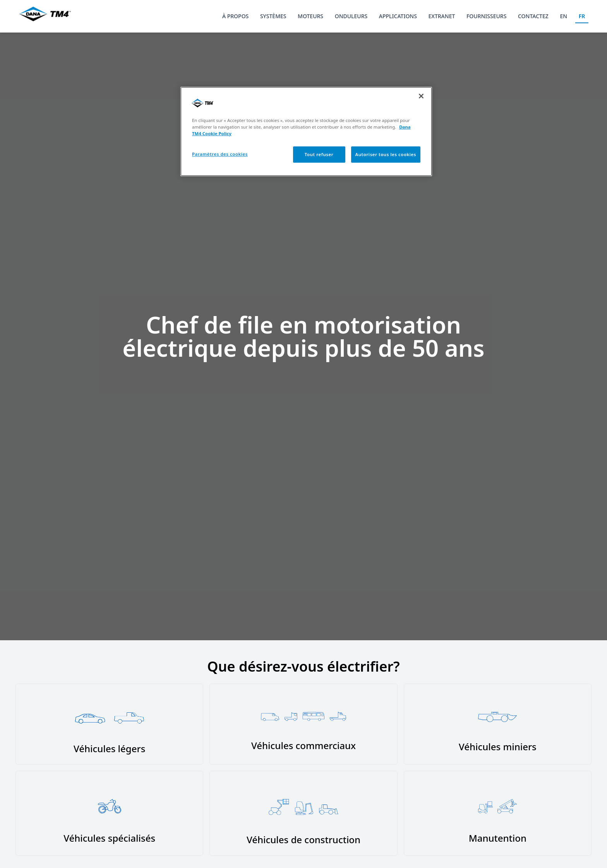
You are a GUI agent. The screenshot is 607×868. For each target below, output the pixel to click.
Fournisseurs (486, 16)
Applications (398, 16)
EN (563, 16)
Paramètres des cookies (220, 154)
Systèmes (273, 16)
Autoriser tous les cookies (386, 154)
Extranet (442, 16)
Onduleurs (351, 16)
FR (582, 16)
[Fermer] (421, 96)
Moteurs (310, 16)
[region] (306, 131)
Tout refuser (319, 154)
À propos (235, 16)
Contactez (533, 16)
